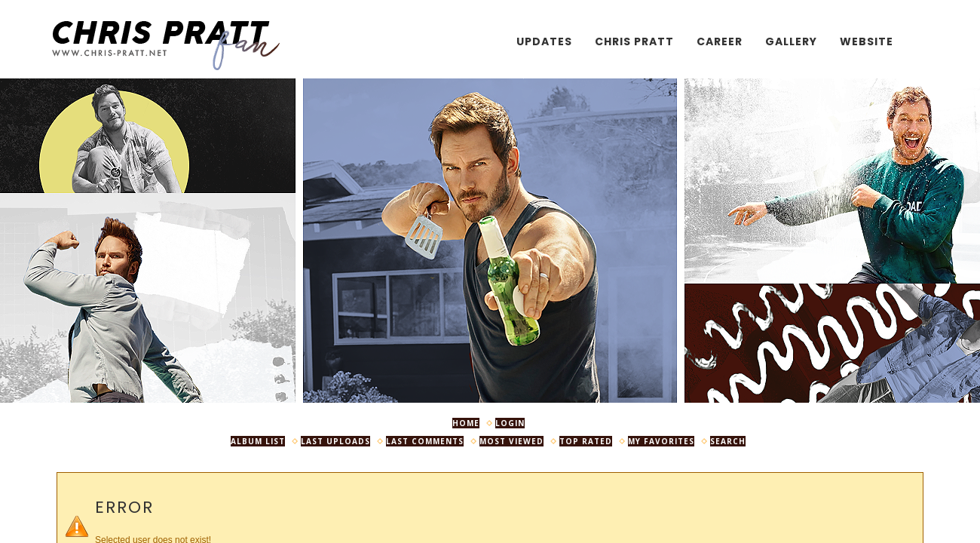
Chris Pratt (634, 41)
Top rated (586, 441)
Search (728, 441)
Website (867, 41)
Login (510, 423)
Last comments (425, 441)
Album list (258, 441)
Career (720, 41)
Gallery (791, 41)
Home (466, 423)
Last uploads (335, 441)
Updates (544, 41)
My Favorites (661, 441)
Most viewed (511, 441)
